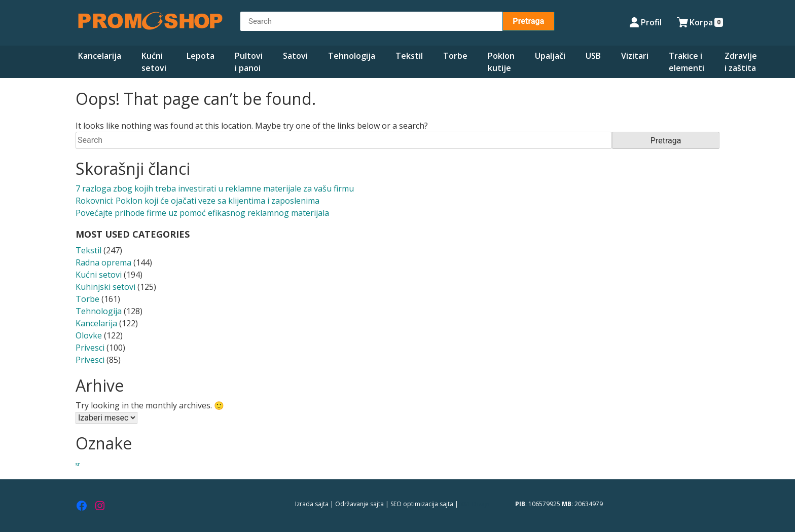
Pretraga (528, 21)
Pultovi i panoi (249, 62)
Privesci (90, 348)
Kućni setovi (154, 62)
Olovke (89, 335)
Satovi (295, 56)
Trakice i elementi (686, 62)
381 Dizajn (475, 504)
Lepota (201, 56)
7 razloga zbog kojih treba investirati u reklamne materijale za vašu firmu (215, 188)
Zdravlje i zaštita (741, 62)
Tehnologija (352, 56)
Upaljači (550, 56)
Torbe (455, 56)
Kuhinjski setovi (105, 287)
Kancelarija (100, 56)
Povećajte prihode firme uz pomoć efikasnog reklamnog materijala (202, 213)
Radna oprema (103, 262)
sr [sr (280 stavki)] (78, 464)
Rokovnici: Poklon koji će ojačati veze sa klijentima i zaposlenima (197, 201)
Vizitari (635, 56)
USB (593, 56)
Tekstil (409, 56)
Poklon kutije (501, 62)
